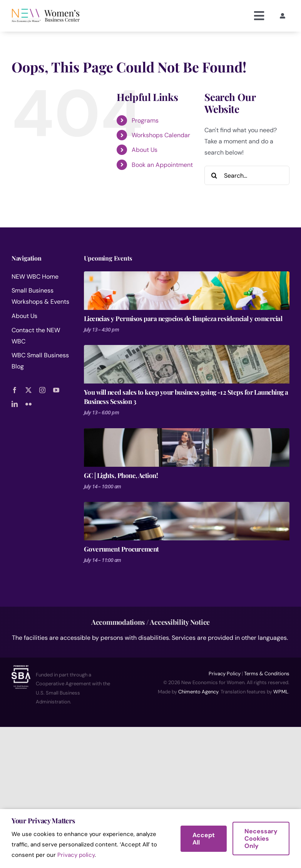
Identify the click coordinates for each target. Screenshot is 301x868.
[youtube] (56, 390)
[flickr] (28, 404)
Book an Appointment (162, 165)
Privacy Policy (225, 674)
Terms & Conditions (267, 674)
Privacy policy (76, 855)
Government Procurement (121, 549)
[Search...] (247, 175)
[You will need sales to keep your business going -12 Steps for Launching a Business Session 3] (187, 364)
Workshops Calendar (161, 135)
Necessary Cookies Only (261, 839)
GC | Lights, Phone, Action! (121, 475)
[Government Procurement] (187, 521)
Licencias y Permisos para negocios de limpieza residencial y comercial (183, 318)
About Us (145, 150)
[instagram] (42, 390)
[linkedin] (15, 404)
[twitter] (28, 390)
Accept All (204, 839)
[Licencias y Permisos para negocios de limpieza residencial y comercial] (187, 291)
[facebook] (15, 390)
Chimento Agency (198, 692)
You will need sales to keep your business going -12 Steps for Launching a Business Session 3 (186, 397)
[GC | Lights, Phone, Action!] (187, 447)
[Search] (214, 175)
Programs (145, 120)
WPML (281, 692)
